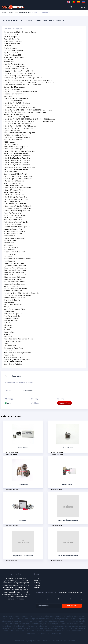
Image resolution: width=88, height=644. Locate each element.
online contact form (71, 593)
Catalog (37, 583)
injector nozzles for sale (75, 621)
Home (4, 13)
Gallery (37, 585)
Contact (37, 587)
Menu (84, 7)
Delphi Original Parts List (20, 13)
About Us (37, 581)
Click (8, 403)
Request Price (65, 403)
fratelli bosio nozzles (60, 628)
